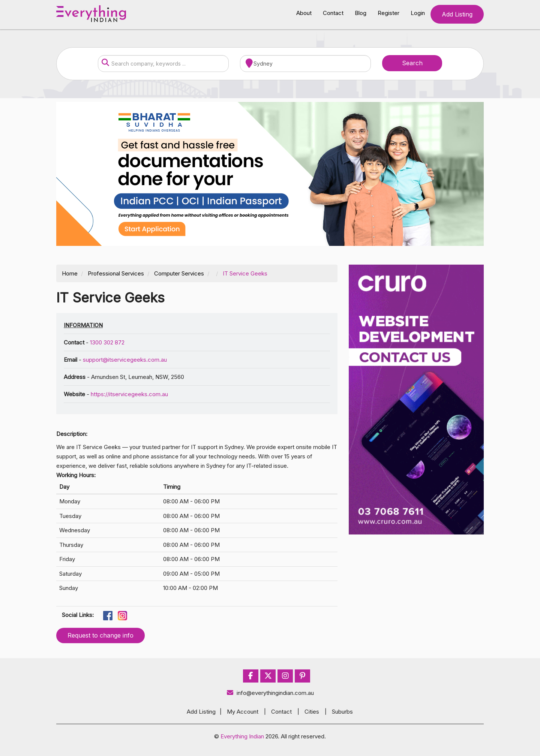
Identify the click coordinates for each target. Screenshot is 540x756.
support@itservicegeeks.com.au (125, 360)
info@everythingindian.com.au (270, 693)
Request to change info (100, 635)
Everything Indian (242, 736)
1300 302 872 (107, 342)
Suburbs (342, 712)
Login (418, 13)
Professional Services (116, 273)
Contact (333, 13)
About (304, 13)
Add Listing (457, 14)
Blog (361, 13)
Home (70, 273)
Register (388, 13)
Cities (312, 712)
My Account (243, 712)
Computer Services (179, 273)
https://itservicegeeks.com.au (129, 394)
